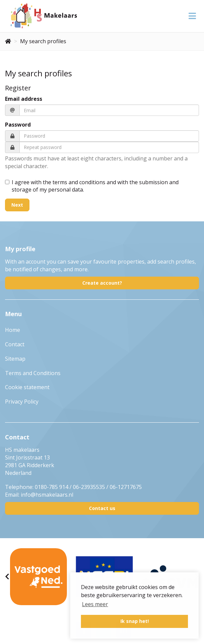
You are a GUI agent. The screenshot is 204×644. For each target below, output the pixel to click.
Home (13, 330)
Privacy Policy (22, 402)
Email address (24, 99)
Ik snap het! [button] (135, 621)
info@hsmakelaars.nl (47, 495)
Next (17, 205)
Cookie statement (27, 387)
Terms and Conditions (33, 373)
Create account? (102, 283)
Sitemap (15, 359)
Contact (15, 344)
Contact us (102, 508)
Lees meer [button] (95, 604)
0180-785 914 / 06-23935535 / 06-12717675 (88, 487)
